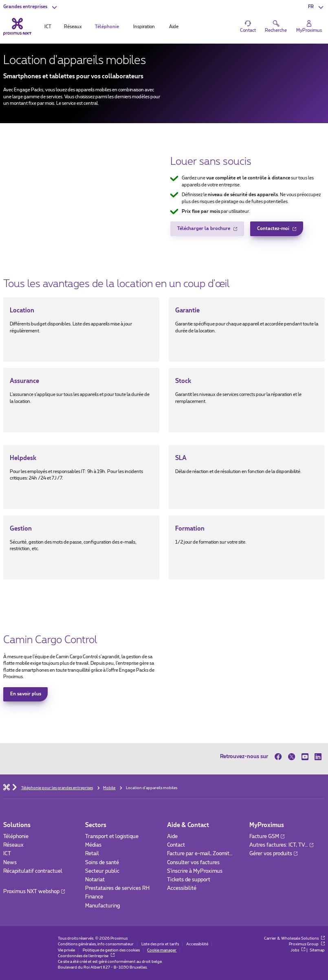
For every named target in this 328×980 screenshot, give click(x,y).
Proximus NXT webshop (34, 892)
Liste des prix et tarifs (160, 944)
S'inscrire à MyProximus (195, 871)
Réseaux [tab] (73, 27)
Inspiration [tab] (144, 27)
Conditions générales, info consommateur (96, 944)
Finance (94, 897)
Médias (93, 845)
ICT (7, 854)
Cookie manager (162, 950)
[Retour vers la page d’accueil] (17, 27)
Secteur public (102, 871)
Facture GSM (267, 837)
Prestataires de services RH (117, 888)
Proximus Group (307, 944)
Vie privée (66, 950)
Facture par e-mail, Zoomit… (200, 854)
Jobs (298, 950)
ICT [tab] (48, 27)
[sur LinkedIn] (318, 757)
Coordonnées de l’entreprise (86, 956)
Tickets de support (189, 880)
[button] (31, 7)
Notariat (95, 880)
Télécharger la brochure (204, 231)
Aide (172, 837)
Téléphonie (16, 837)
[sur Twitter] (292, 757)
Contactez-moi (273, 231)
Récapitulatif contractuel (33, 871)
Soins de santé (102, 863)
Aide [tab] (174, 27)
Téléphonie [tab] (107, 27)
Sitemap (317, 950)
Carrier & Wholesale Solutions (294, 938)
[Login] (309, 27)
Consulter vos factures (193, 863)
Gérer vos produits (273, 854)
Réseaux (13, 845)
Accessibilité (182, 888)
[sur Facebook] (280, 757)
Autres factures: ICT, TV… (281, 845)
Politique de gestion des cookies (111, 950)
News (10, 863)
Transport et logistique (112, 837)
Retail (92, 854)
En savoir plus (26, 694)
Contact (176, 845)
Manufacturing (102, 906)
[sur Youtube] (305, 757)
